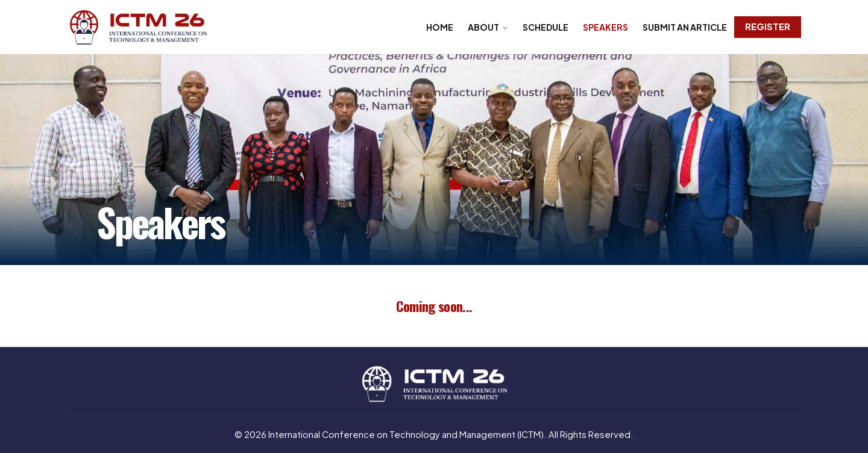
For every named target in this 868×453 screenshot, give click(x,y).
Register (768, 27)
